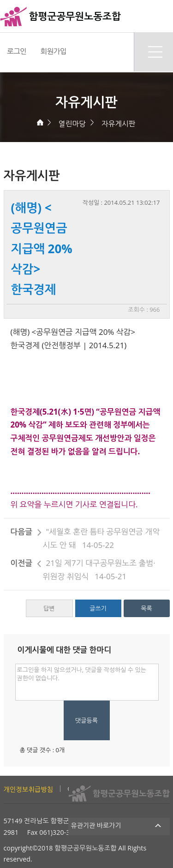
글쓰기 (98, 608)
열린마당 (72, 124)
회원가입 (53, 51)
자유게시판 (118, 124)
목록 (146, 608)
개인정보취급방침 (29, 789)
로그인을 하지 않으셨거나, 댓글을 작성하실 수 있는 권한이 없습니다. (87, 682)
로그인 (17, 51)
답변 (49, 608)
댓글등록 (86, 720)
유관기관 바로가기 (119, 825)
